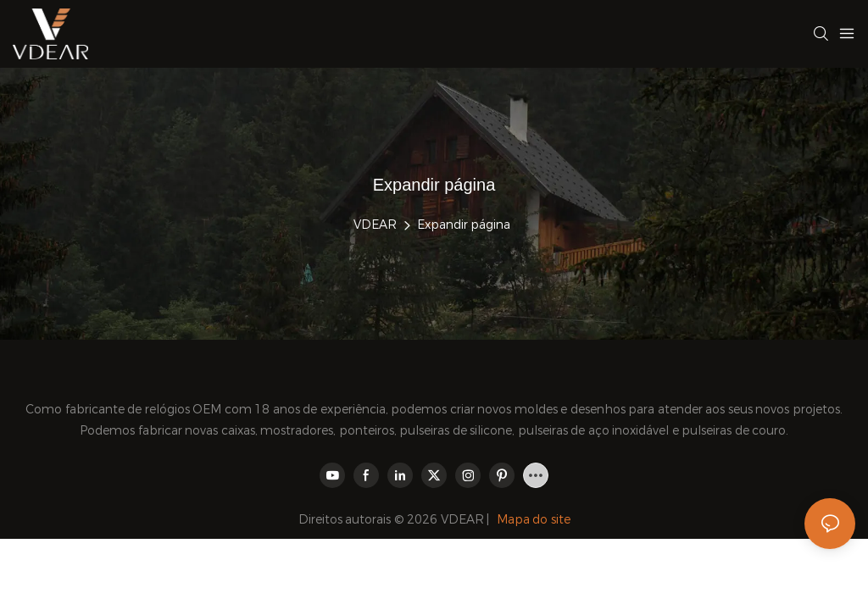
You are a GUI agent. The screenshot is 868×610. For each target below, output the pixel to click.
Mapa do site (534, 519)
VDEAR (375, 225)
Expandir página (464, 225)
